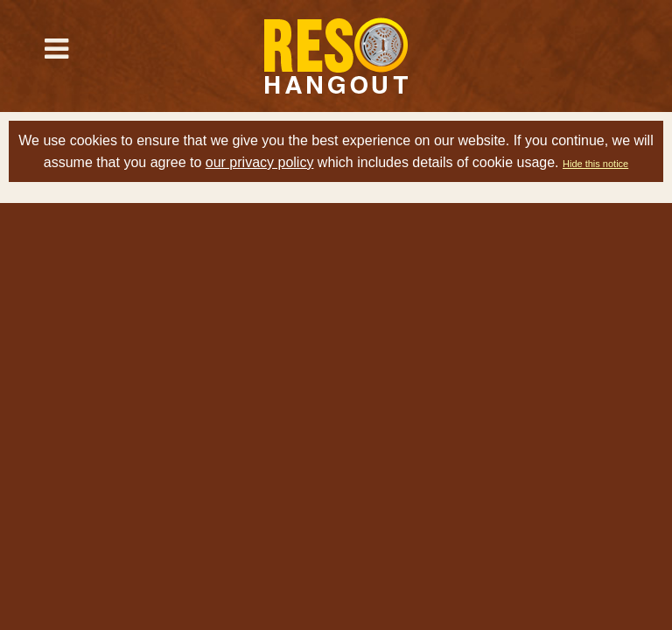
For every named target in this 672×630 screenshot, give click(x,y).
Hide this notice (595, 164)
